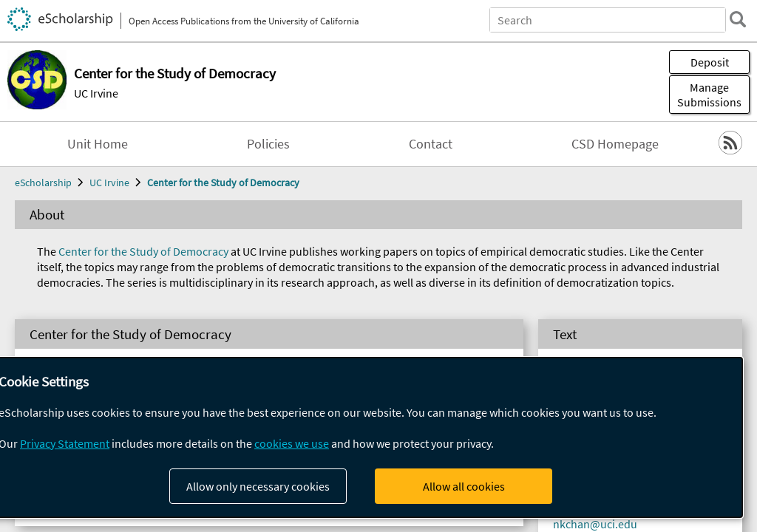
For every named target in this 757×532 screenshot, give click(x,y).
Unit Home (98, 144)
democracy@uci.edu (604, 448)
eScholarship (43, 183)
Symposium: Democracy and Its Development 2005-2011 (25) (248, 446)
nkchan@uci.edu (595, 524)
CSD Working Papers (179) (138, 477)
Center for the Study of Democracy (223, 183)
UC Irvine (96, 93)
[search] (738, 19)
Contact (431, 144)
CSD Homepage (615, 144)
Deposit (710, 62)
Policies (268, 144)
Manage (709, 95)
